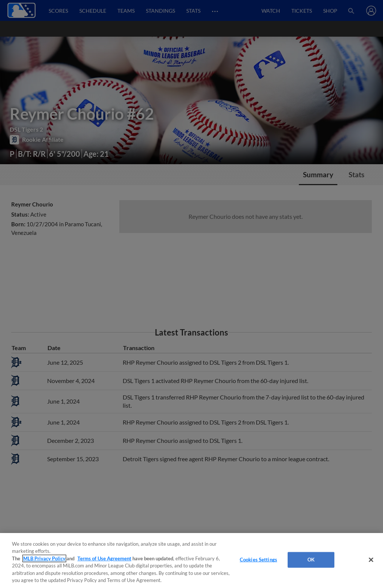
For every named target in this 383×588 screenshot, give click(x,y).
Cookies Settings (258, 560)
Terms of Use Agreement (104, 558)
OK (311, 560)
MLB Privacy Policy (44, 558)
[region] (191, 561)
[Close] (371, 560)
